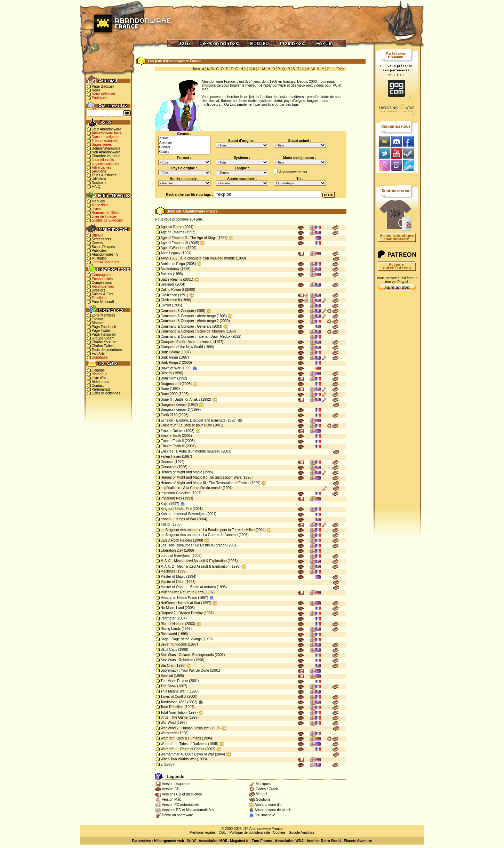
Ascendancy (170, 269)
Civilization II (170, 300)
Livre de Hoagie (104, 217)
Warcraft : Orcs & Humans (181, 738)
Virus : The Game (174, 717)
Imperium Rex (171, 498)
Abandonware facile (107, 133)
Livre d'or (99, 378)
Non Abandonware (106, 152)
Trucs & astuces (104, 175)
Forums (98, 319)
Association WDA (289, 841)
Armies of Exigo (173, 264)
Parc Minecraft (103, 302)
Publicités (99, 251)
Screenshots (102, 239)
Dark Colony (170, 352)
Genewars (169, 467)
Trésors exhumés (105, 141)
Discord (98, 323)
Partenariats (101, 389)
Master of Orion (173, 582)
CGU (223, 833)
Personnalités (102, 279)
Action (184, 138)
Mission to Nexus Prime (179, 598)
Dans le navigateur (106, 137)
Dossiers (99, 290)
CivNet (166, 305)
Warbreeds (169, 733)
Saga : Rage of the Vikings (181, 639)
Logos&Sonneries (106, 262)
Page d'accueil (103, 86)
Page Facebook (104, 327)
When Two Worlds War (178, 759)
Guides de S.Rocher (107, 220)
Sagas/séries (102, 145)
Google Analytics (302, 833)
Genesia (167, 462)
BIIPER (98, 235)
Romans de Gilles (106, 213)
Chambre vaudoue (106, 156)
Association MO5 (213, 841)
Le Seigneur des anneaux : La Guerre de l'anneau (199, 535)
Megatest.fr (239, 841)
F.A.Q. (97, 187)
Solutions (99, 171)
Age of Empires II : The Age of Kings (189, 238)
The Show (169, 686)
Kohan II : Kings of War (178, 519)
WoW (191, 841)
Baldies (166, 274)
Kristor (166, 524)
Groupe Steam (103, 338)
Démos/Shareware (106, 148)
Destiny (166, 373)
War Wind (168, 723)
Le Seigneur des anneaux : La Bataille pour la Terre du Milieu (208, 530)
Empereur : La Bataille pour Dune (186, 425)
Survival (167, 676)
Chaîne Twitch (103, 346)
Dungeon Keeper (174, 405)
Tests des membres (107, 350)
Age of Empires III (174, 243)
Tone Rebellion (172, 707)
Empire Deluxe (172, 431)
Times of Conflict (174, 697)
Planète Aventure (358, 841)
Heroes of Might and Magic (182, 472)
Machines (168, 571)
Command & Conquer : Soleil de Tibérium (193, 331)
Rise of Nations (173, 624)
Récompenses (103, 286)
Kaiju (165, 504)
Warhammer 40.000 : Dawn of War (187, 754)
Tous (196, 69)
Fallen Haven (171, 457)
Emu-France (262, 841)
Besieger (167, 284)
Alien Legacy (171, 253)
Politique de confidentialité (250, 833)
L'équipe (98, 370)
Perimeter (168, 618)
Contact (98, 386)
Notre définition (103, 94)
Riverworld (169, 634)
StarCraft (168, 666)
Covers (97, 243)
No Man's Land (172, 608)
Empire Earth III (173, 446)
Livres (97, 209)
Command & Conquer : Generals (186, 326)
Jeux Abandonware (107, 129)
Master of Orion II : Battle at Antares (188, 587)
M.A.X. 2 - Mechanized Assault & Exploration (195, 566)
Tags (341, 69)
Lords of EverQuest (176, 556)
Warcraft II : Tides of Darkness (184, 744)
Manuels (98, 201)
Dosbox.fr (99, 183)
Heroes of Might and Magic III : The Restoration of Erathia (205, 483)
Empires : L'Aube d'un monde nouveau (191, 451)
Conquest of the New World (182, 347)
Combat (184, 147)
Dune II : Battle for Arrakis (181, 399)
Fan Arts (98, 354)
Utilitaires (99, 179)
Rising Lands (171, 629)
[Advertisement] (397, 404)
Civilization (169, 295)
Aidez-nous (101, 382)
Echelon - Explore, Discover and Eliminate (193, 420)
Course (184, 152)
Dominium (169, 378)
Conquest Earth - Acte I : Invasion (187, 342)
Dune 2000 (169, 394)
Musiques (99, 258)
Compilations (102, 283)
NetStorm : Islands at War (181, 603)
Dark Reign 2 (171, 363)
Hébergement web (169, 841)
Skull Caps (169, 650)
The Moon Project (174, 681)
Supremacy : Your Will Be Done (185, 670)
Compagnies (102, 275)
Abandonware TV (105, 254)
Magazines (100, 205)
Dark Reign (169, 357)
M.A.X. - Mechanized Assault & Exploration (194, 561)
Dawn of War (171, 368)
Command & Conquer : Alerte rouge (188, 316)
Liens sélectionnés (106, 393)
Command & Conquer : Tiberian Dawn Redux (196, 337)
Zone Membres (103, 315)
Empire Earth (171, 436)
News (96, 90)
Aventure (184, 143)
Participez (99, 98)
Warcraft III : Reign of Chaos (183, 749)
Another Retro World (323, 841)
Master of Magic (173, 577)
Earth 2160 (169, 415)
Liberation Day (172, 550)
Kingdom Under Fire (176, 509)
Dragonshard (171, 384)
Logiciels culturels (106, 164)
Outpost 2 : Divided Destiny (182, 613)
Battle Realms (171, 279)
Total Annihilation (174, 713)
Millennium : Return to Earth (182, 592)
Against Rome (172, 227)
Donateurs (100, 357)
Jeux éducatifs (103, 160)
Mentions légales (203, 833)
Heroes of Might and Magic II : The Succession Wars (201, 477)
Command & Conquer (178, 311)
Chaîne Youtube (104, 342)
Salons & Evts (103, 294)
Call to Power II (173, 290)
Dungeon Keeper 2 (175, 410)
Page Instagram (104, 334)
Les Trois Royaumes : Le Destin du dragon (194, 545)
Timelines (99, 298)
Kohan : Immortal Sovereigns (183, 514)
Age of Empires (173, 232)
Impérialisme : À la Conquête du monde (191, 488)
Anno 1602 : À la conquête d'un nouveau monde (198, 258)
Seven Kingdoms (174, 644)
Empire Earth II (172, 441)
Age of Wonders (173, 248)
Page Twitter (101, 331)
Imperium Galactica (176, 493)
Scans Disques (103, 247)
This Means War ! (174, 691)
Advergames (102, 167)
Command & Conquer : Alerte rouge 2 (190, 321)
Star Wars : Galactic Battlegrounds (187, 655)
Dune (165, 389)
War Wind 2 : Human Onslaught (185, 728)
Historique (100, 374)
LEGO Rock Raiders (177, 540)
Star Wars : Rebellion (177, 660)
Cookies (279, 833)
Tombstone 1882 (174, 702)
